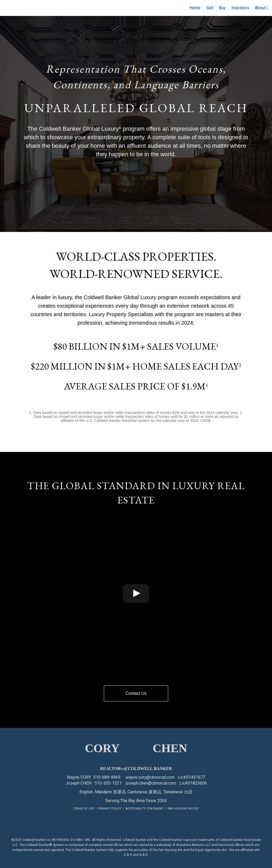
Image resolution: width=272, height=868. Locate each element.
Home (195, 8)
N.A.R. (144, 855)
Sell (210, 8)
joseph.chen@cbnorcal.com (151, 783)
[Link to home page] (7, 8)
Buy (222, 8)
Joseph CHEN (78, 783)
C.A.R (128, 855)
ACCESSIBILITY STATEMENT (144, 809)
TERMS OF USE (84, 809)
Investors (240, 8)
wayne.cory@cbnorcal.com (150, 777)
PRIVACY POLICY (110, 809)
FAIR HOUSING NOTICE (183, 809)
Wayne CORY (79, 777)
